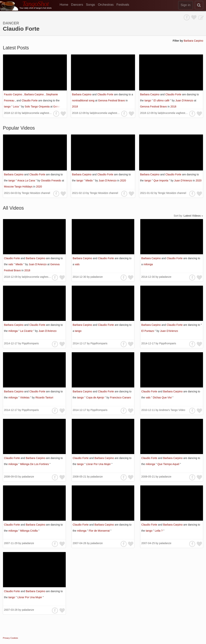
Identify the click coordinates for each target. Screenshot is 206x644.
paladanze (97, 277)
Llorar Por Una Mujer (99, 464)
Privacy (6, 638)
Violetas (25, 397)
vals (11, 264)
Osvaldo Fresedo (51, 180)
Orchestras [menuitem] (106, 5)
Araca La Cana (26, 180)
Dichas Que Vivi (163, 397)
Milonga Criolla (29, 531)
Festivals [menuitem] (123, 5)
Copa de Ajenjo (96, 397)
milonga (148, 264)
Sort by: (188, 216)
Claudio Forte (30, 100)
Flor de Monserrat (100, 531)
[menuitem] (65, 5)
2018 (75, 107)
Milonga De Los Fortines (35, 464)
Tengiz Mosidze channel (36, 193)
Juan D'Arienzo (185, 100)
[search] (199, 5)
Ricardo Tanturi (44, 397)
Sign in (186, 5)
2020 (39, 187)
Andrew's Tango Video (172, 410)
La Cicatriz (27, 331)
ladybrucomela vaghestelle (37, 113)
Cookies (14, 638)
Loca (16, 107)
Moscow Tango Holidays (19, 187)
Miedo (89, 180)
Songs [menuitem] (91, 5)
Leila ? (159, 531)
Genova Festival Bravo (112, 100)
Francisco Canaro (121, 397)
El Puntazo (148, 331)
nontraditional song (83, 100)
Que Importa (161, 180)
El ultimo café (162, 100)
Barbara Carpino (193, 41)
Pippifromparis (30, 343)
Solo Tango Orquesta (38, 107)
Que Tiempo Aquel (169, 464)
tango (8, 107)
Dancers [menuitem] (77, 5)
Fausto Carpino (13, 94)
